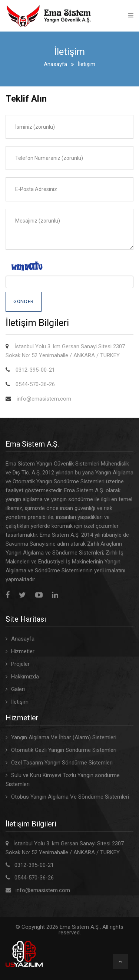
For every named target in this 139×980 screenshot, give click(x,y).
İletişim (20, 702)
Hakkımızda (25, 677)
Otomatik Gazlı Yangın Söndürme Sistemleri (64, 750)
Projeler (20, 664)
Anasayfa (55, 64)
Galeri (18, 689)
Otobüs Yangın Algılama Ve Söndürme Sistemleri (70, 797)
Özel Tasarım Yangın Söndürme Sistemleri (62, 763)
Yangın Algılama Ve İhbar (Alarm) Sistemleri (64, 737)
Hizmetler (23, 651)
